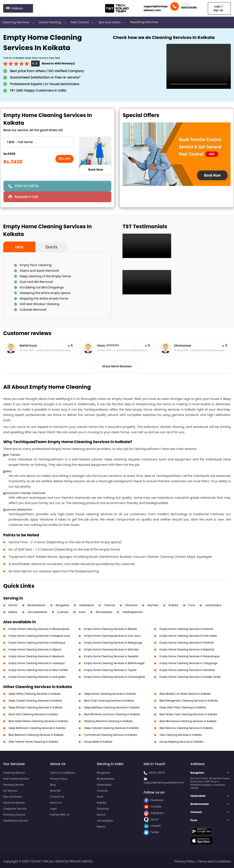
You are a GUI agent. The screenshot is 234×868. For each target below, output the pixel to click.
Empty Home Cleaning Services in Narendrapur (190, 656)
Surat (82, 612)
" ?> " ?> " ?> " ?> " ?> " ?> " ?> (38, 142)
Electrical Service (14, 803)
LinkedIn (152, 826)
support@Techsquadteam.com (164, 783)
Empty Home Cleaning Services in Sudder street (190, 677)
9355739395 (189, 8)
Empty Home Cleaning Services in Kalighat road (39, 636)
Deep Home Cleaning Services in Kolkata (110, 694)
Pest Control (83, 22)
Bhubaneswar (37, 605)
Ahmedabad (104, 612)
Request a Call (26, 197)
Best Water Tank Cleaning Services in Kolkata (188, 714)
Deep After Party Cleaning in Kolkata (183, 707)
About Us (56, 803)
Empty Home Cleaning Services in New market (38, 670)
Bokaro (13, 612)
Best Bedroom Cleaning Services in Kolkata (36, 735)
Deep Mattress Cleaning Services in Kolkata (112, 707)
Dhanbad (131, 605)
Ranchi (13, 605)
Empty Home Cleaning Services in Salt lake (111, 649)
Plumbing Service (14, 815)
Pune (192, 605)
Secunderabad (37, 612)
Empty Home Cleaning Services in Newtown (36, 656)
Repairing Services (144, 22)
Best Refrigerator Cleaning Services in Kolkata (189, 701)
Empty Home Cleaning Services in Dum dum (112, 636)
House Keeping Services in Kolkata (181, 742)
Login (53, 809)
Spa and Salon (113, 22)
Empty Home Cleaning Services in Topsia (110, 670)
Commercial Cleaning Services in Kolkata (111, 735)
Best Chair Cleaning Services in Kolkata (109, 701)
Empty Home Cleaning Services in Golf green (37, 677)
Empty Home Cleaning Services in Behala (110, 629)
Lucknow (63, 612)
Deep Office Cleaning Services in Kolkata (35, 694)
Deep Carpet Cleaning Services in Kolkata (35, 701)
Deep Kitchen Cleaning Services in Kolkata (35, 707)
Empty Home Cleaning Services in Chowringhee (115, 677)
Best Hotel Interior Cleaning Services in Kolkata (38, 721)
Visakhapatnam (133, 612)
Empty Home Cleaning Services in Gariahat (187, 670)
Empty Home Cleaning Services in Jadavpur (37, 663)
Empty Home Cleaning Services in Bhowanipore (39, 629)
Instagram (154, 813)
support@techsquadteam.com (156, 8)
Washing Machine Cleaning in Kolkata (108, 721)
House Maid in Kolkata (98, 742)
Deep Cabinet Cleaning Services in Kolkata (111, 728)
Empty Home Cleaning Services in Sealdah (111, 656)
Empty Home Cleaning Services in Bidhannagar (114, 663)
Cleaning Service (14, 773)
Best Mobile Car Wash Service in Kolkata (185, 694)
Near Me (55, 791)
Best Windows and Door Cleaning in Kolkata (112, 714)
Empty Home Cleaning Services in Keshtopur (37, 643)
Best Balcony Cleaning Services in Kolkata (186, 728)
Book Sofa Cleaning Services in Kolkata (33, 714)
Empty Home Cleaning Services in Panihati (187, 643)
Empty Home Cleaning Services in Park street (188, 636)
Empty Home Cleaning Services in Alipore (35, 649)
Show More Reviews (117, 366)
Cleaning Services (19, 22)
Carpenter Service (15, 809)
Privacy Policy (59, 779)
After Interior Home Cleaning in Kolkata (33, 742)
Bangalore (62, 605)
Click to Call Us (27, 186)
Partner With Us (60, 815)
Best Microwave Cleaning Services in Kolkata (188, 721)
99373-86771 (157, 773)
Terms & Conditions (63, 773)
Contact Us (57, 797)
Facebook (153, 800)
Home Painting (53, 22)
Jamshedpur (213, 605)
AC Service (10, 791)
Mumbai (153, 605)
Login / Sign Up (218, 8)
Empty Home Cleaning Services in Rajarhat (187, 649)
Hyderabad (87, 605)
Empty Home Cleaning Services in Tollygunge (189, 663)
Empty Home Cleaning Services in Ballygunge (113, 643)
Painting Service (13, 785)
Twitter (151, 832)
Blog (53, 785)
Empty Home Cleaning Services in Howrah (186, 629)
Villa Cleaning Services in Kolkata (181, 735)
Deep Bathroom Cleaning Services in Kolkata (37, 728)
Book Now (95, 170)
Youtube (152, 806)
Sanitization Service (16, 821)
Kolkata (173, 605)
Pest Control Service (16, 779)
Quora (151, 819)
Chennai (109, 605)
